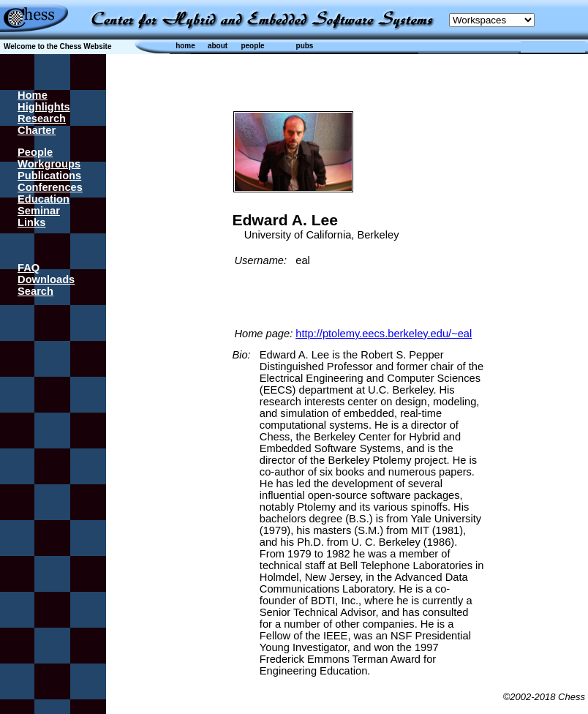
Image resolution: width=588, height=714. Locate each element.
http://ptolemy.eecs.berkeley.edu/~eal (384, 334)
